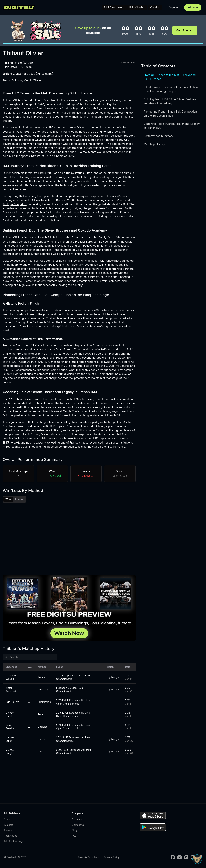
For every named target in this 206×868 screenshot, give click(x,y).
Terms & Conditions (89, 858)
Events (8, 831)
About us (77, 820)
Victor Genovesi (11, 690)
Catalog (155, 7)
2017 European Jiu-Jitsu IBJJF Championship (73, 678)
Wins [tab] (8, 499)
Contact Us (78, 825)
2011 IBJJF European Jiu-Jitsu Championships (73, 740)
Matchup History (154, 144)
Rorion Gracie (111, 132)
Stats (7, 820)
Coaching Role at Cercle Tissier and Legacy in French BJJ (172, 126)
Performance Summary (159, 136)
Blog (74, 831)
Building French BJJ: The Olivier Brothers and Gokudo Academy (170, 101)
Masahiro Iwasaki (11, 678)
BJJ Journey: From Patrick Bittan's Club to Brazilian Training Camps (171, 89)
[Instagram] (186, 858)
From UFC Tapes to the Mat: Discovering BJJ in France (170, 77)
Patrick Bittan (84, 173)
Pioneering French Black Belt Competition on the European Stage (170, 114)
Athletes (9, 825)
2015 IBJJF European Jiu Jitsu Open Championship (73, 702)
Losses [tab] (19, 499)
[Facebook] (173, 858)
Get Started (185, 30)
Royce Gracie (81, 108)
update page (128, 63)
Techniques (11, 836)
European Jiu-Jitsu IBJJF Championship (70, 690)
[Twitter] (179, 858)
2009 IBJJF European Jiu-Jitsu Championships (74, 752)
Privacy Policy (112, 858)
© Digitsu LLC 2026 (15, 858)
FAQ (74, 836)
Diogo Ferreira (10, 727)
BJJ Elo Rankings (14, 842)
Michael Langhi (10, 715)
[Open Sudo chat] (197, 859)
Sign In (174, 7)
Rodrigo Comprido (14, 204)
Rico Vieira (117, 200)
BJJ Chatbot (137, 7)
